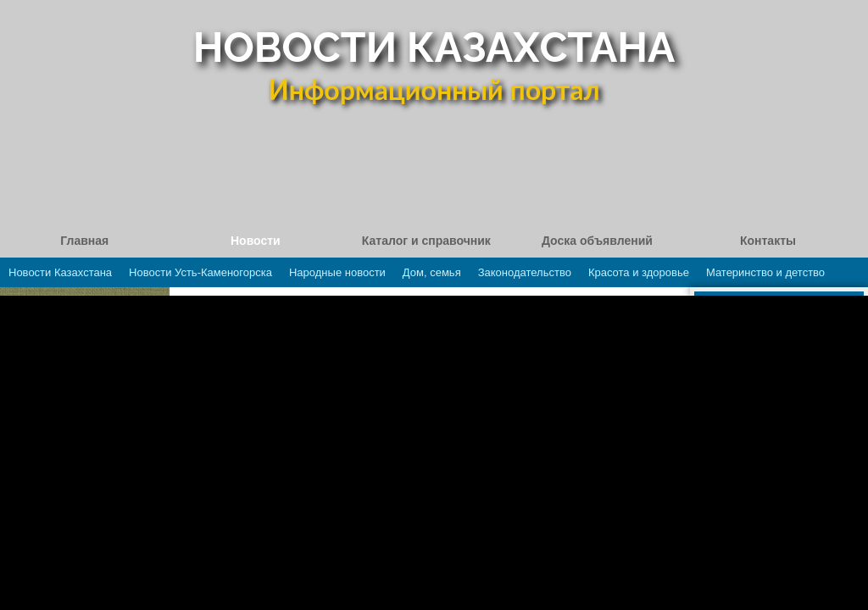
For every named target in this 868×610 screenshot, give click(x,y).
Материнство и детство (765, 272)
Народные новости (337, 272)
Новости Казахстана (60, 272)
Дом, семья (432, 272)
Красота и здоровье (639, 272)
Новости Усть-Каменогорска (200, 272)
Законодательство (525, 272)
